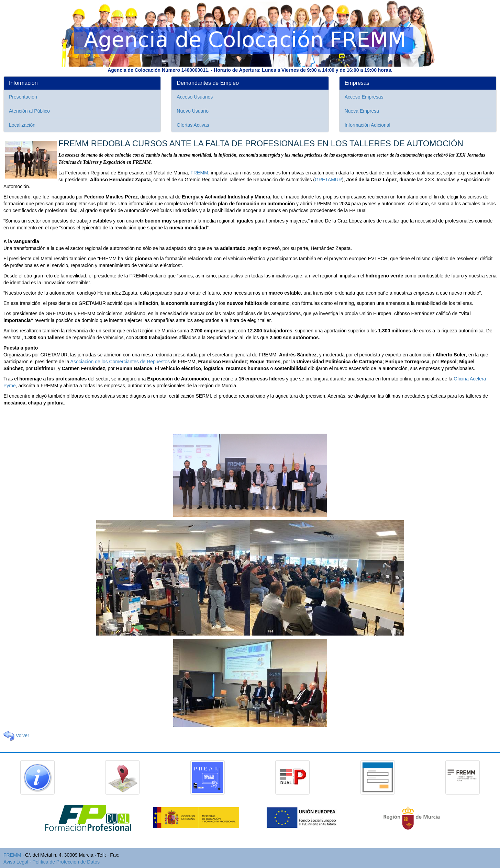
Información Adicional (368, 125)
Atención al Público (29, 111)
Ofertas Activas (193, 125)
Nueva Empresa (362, 111)
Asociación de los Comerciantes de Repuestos (120, 362)
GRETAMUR (328, 180)
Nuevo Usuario (193, 111)
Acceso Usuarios (195, 97)
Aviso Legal (16, 862)
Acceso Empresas (364, 97)
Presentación (23, 97)
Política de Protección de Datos (66, 862)
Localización (22, 125)
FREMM (199, 173)
